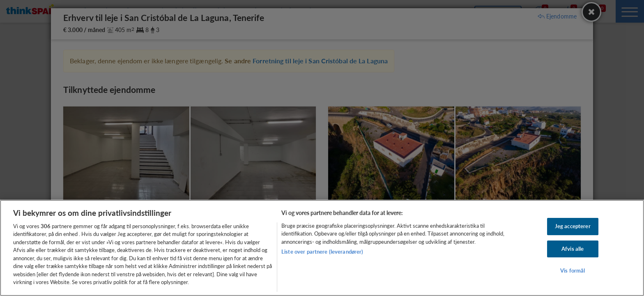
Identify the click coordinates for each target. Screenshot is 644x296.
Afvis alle (573, 249)
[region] (322, 248)
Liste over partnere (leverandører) (322, 252)
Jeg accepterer (573, 226)
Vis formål (573, 271)
